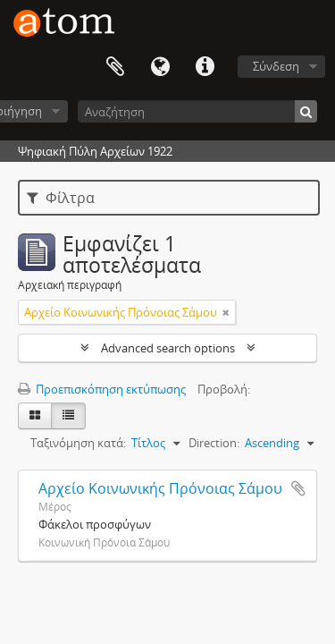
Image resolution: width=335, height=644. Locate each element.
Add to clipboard (298, 488)
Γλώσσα (160, 67)
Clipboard (115, 67)
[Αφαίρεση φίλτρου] (226, 312)
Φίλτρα (61, 198)
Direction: (214, 443)
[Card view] (35, 416)
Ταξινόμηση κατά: (78, 443)
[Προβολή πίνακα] (68, 416)
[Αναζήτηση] (197, 111)
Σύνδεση (276, 66)
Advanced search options (168, 348)
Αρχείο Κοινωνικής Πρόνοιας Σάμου (160, 488)
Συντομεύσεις (205, 67)
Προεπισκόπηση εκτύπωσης (102, 389)
